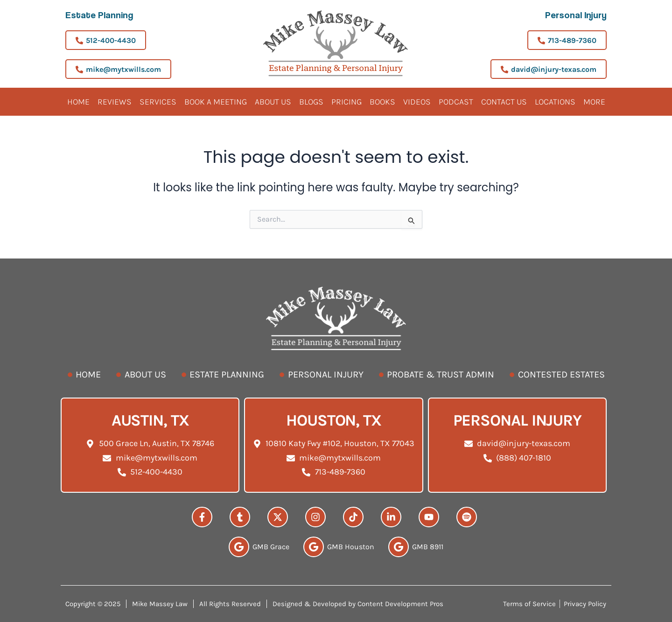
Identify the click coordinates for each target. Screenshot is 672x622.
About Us (273, 102)
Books (382, 102)
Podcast (456, 102)
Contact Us (504, 102)
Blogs (311, 102)
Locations (555, 102)
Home (78, 102)
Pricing (346, 102)
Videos (417, 102)
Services (158, 102)
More (594, 102)
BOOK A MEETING (216, 102)
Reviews (115, 102)
